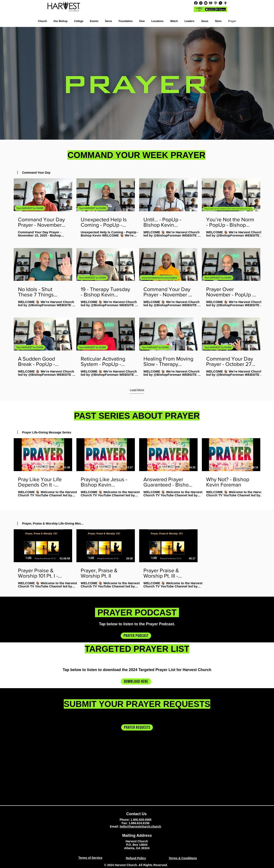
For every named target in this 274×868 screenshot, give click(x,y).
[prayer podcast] (136, 636)
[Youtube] (206, 3)
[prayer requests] (137, 727)
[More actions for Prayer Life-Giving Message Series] (44, 432)
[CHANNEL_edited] (225, 3)
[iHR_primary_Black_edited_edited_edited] (211, 3)
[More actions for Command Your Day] (34, 173)
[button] (157, 21)
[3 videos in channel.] (137, 559)
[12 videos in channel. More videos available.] (137, 277)
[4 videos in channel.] (137, 468)
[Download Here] (136, 681)
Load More (137, 390)
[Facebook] (196, 3)
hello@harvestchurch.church (140, 827)
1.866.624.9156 (139, 823)
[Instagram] (201, 3)
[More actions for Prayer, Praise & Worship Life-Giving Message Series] (50, 523)
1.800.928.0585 (141, 820)
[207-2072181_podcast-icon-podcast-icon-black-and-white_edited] (216, 3)
